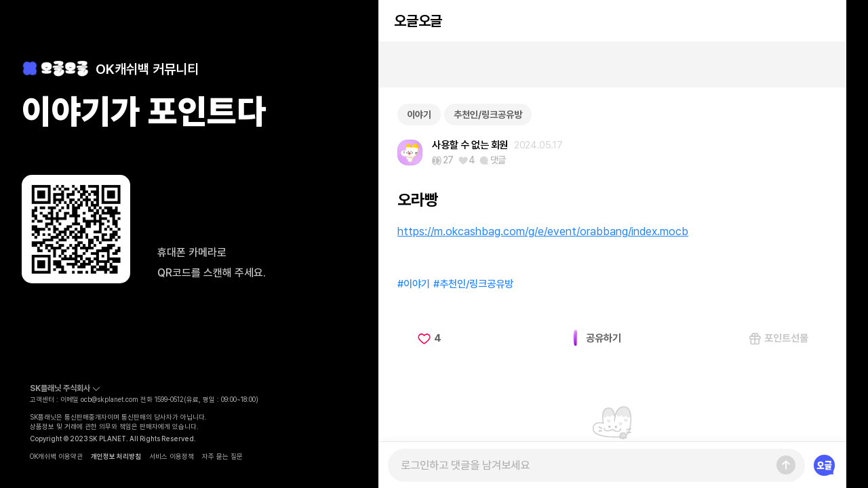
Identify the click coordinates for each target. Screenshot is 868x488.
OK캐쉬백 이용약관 (56, 456)
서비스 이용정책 (172, 456)
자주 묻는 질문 (222, 456)
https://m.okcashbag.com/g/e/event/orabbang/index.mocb (543, 231)
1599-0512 (169, 399)
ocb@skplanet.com (110, 399)
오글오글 (418, 21)
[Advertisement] (612, 64)
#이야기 (414, 284)
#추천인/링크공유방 (473, 284)
